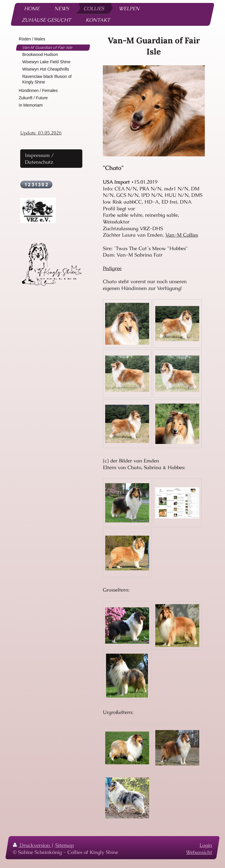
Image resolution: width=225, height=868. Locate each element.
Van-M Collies (182, 235)
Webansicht (199, 852)
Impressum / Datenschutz (39, 159)
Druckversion (32, 845)
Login (206, 845)
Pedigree (112, 268)
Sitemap (65, 845)
